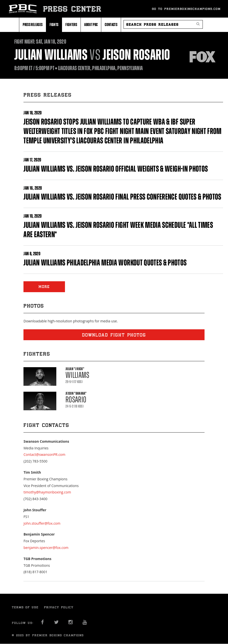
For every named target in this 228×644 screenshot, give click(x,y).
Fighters (71, 25)
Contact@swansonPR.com (44, 454)
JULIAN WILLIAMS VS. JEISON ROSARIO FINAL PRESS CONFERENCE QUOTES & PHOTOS (122, 197)
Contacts (111, 25)
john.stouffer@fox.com (42, 523)
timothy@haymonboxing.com (47, 492)
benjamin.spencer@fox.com (46, 548)
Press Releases (33, 25)
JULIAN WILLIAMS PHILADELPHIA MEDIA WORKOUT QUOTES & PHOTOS (105, 263)
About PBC (91, 25)
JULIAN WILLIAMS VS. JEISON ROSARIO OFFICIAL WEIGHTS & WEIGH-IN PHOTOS (116, 169)
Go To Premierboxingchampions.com (186, 9)
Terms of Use (25, 607)
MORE (44, 287)
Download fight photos (114, 335)
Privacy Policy (59, 607)
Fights (54, 25)
